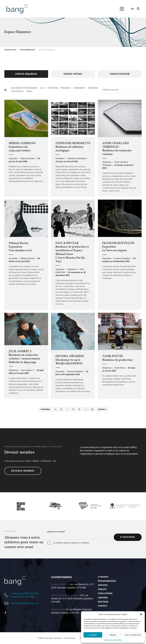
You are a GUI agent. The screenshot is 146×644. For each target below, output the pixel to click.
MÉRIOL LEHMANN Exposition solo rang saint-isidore (22, 147)
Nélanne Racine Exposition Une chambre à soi (20, 247)
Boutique (103, 602)
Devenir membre (23, 471)
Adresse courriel (56, 532)
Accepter (93, 635)
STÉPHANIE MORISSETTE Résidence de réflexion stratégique (73, 147)
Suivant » (102, 409)
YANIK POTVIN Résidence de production (118, 358)
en (133, 9)
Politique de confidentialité (113, 640)
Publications (105, 593)
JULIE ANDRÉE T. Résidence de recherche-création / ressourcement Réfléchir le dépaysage (24, 357)
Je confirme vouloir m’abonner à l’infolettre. (71, 543)
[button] (141, 614)
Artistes (103, 585)
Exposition (13, 158)
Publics (102, 589)
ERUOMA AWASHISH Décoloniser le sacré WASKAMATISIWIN (70, 360)
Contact (103, 606)
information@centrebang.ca (24, 603)
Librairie (103, 598)
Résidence (60, 158)
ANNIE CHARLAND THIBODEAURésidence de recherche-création (117, 149)
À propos (103, 577)
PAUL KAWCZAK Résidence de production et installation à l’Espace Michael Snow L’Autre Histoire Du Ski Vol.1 (72, 252)
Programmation (107, 581)
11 (92, 409)
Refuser (113, 635)
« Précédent (45, 409)
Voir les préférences (133, 635)
